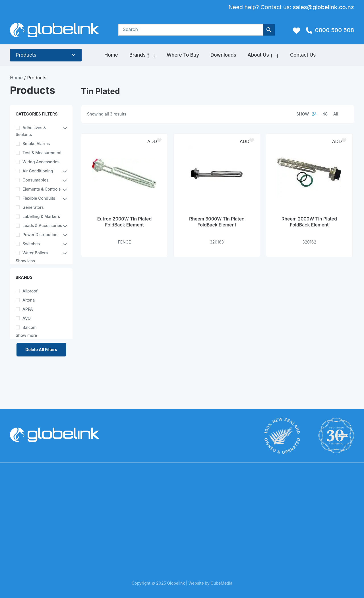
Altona (29, 300)
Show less (25, 261)
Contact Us (303, 55)
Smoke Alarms (36, 144)
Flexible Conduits (39, 198)
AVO (27, 318)
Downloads (223, 55)
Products (26, 55)
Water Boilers (35, 253)
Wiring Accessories (41, 162)
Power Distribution (40, 235)
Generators (33, 207)
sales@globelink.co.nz (323, 7)
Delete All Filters (41, 349)
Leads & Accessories (42, 225)
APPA (28, 309)
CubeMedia (222, 583)
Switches (31, 244)
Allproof (30, 291)
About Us (263, 55)
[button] (155, 141)
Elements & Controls (42, 189)
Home (111, 55)
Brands (142, 55)
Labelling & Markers (41, 216)
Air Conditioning (38, 171)
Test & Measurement (42, 153)
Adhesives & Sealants (31, 131)
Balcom (30, 327)
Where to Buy (183, 55)
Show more (26, 335)
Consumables (35, 180)
